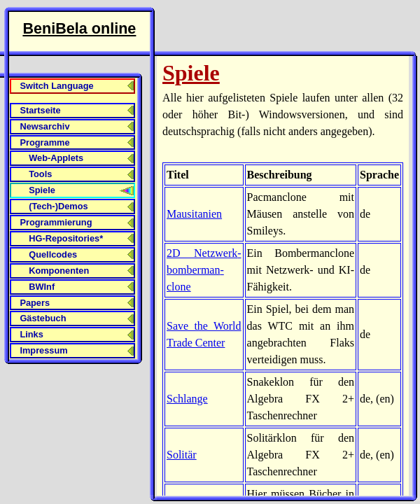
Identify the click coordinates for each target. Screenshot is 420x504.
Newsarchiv (44, 126)
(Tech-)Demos (58, 206)
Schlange (187, 399)
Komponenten (59, 271)
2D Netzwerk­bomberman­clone (204, 270)
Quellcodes (53, 254)
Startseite (40, 110)
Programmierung (56, 222)
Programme (44, 142)
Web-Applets (56, 158)
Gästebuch (43, 318)
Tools (40, 174)
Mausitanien (194, 214)
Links (31, 334)
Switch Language (56, 86)
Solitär (182, 455)
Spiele (42, 190)
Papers (35, 303)
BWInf (42, 287)
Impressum (43, 350)
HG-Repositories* (66, 238)
